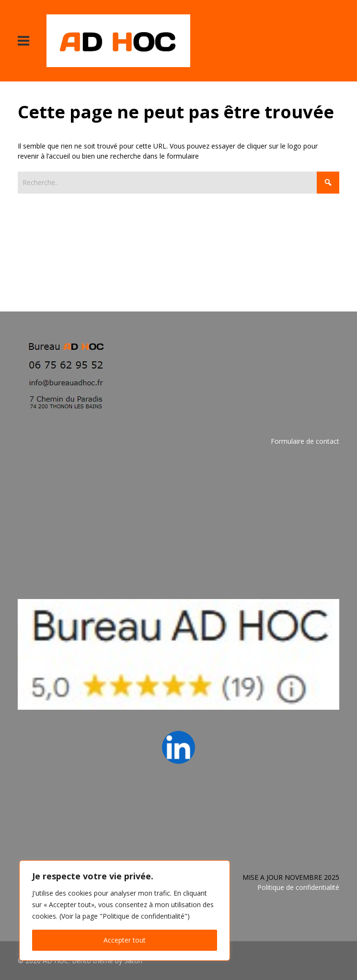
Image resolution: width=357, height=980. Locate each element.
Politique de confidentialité (298, 887)
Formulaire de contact (305, 441)
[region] (125, 911)
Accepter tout (125, 940)
